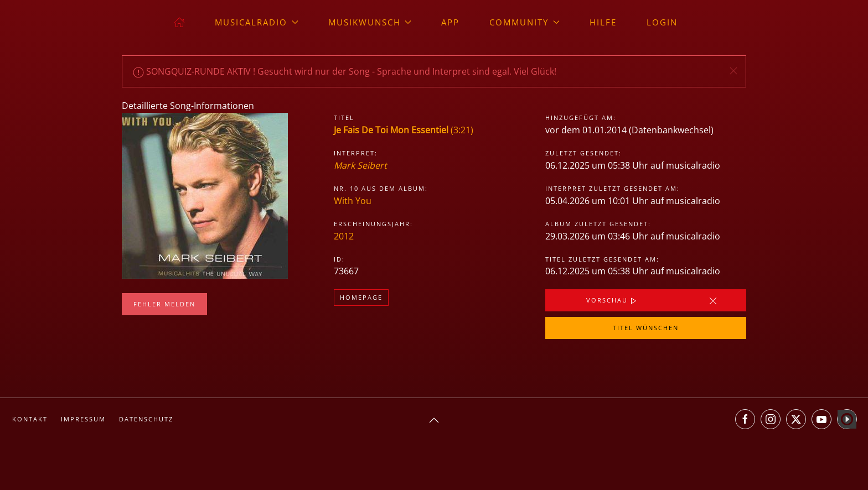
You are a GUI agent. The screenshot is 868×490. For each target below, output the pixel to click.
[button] (733, 71)
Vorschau (613, 301)
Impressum (83, 419)
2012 (344, 236)
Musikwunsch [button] (370, 22)
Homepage (361, 297)
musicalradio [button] (257, 22)
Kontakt (30, 419)
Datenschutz (146, 419)
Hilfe (603, 22)
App (450, 22)
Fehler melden (164, 304)
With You (353, 201)
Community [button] (525, 22)
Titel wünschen (646, 328)
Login (662, 22)
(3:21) (404, 130)
